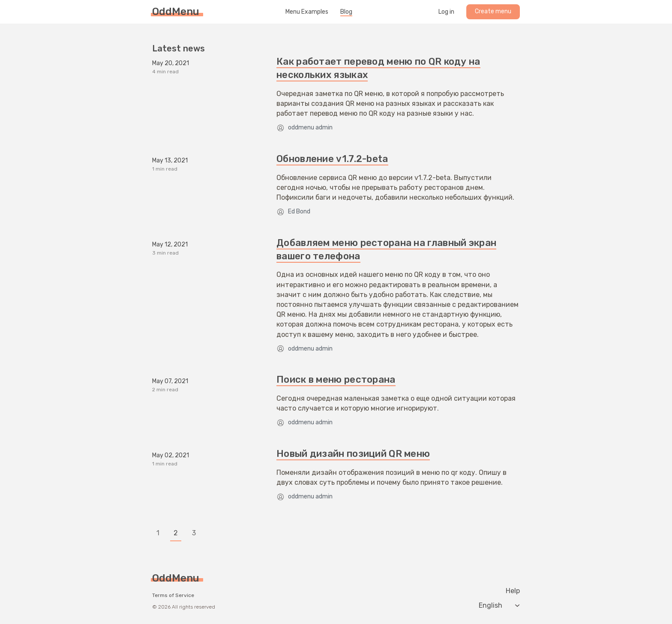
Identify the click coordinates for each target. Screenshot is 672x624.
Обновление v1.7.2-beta (332, 159)
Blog (346, 12)
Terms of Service (173, 595)
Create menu (493, 11)
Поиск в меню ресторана (336, 379)
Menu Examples (307, 12)
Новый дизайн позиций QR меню (353, 454)
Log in (446, 12)
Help (513, 591)
